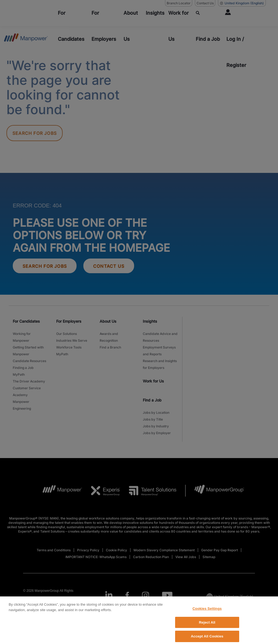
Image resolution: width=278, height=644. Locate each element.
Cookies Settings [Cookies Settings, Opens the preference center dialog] (207, 614)
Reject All (207, 628)
